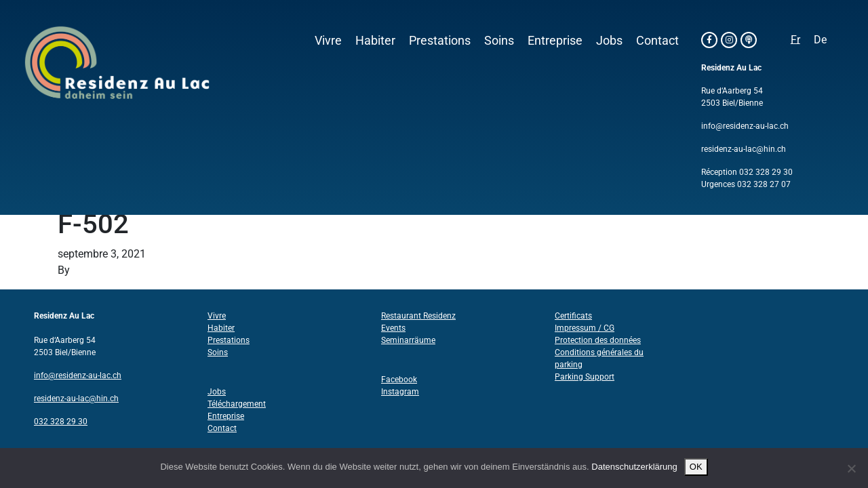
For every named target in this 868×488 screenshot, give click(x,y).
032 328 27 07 (764, 184)
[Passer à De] (820, 40)
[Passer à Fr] (795, 40)
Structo (90, 270)
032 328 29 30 (766, 172)
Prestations (440, 41)
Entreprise (555, 41)
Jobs (609, 41)
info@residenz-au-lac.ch (745, 126)
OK (696, 467)
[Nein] (851, 468)
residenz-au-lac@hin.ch (744, 149)
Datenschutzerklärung (634, 467)
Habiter (375, 41)
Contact (657, 41)
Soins (499, 41)
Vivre (328, 41)
